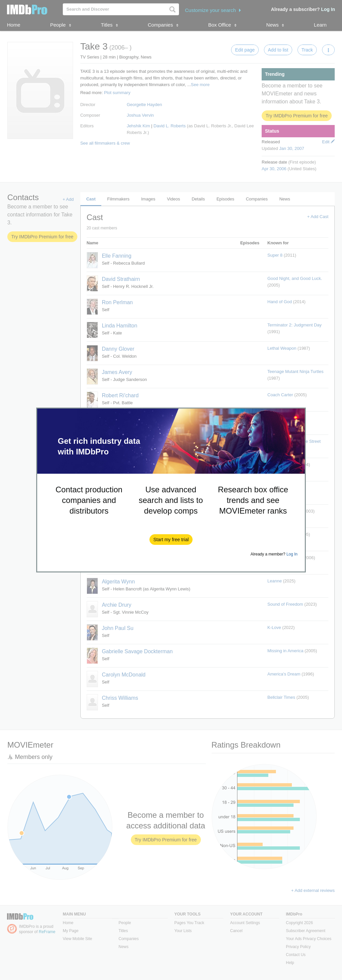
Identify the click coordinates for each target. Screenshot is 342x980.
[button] (171, 540)
